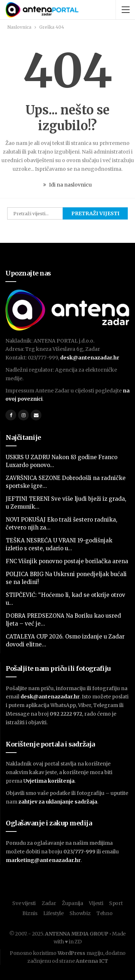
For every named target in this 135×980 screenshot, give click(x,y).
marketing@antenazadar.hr (43, 860)
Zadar (49, 903)
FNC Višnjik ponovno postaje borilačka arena (67, 561)
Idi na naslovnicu (67, 185)
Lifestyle (53, 913)
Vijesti (96, 903)
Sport (116, 903)
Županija (73, 903)
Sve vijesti (24, 903)
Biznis (30, 913)
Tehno (105, 913)
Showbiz (80, 913)
